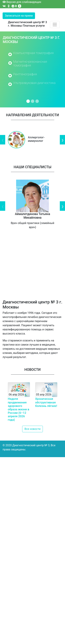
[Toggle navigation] (55, 25)
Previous (3, 140)
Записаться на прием (19, 16)
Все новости (32, 429)
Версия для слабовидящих (22, 2)
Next (62, 140)
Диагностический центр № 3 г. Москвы (27, 24)
